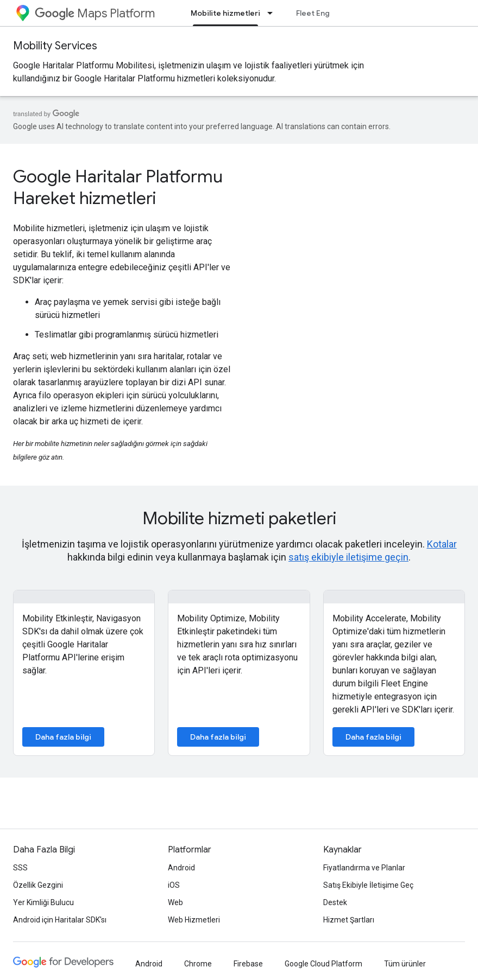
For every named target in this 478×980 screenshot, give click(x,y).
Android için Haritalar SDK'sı (60, 920)
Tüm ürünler (405, 964)
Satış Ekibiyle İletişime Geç (368, 885)
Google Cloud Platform (323, 964)
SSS (20, 868)
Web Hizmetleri (194, 920)
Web (175, 902)
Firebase (248, 964)
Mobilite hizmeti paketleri (239, 518)
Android (181, 868)
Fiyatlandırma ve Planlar (364, 868)
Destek (335, 902)
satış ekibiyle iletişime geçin (348, 557)
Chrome (198, 964)
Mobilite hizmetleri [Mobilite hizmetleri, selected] (225, 13)
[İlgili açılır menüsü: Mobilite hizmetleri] (273, 13)
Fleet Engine (319, 13)
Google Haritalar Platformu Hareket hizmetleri (118, 187)
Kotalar (442, 544)
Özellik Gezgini (38, 885)
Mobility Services (55, 46)
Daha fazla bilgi (63, 737)
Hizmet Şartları (349, 920)
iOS (174, 885)
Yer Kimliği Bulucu (43, 902)
